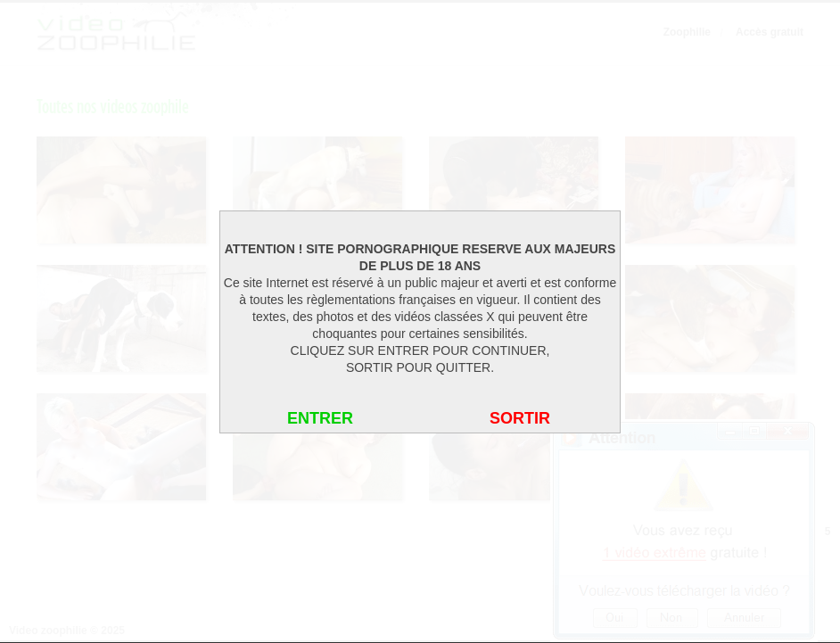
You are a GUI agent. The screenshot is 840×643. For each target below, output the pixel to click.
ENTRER (320, 418)
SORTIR (520, 418)
